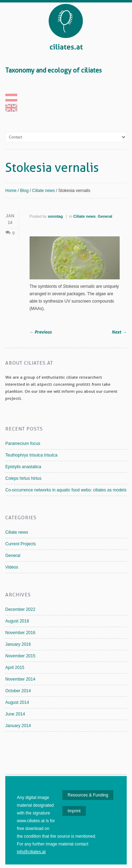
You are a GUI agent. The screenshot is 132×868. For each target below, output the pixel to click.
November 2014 (20, 679)
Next (119, 332)
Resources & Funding (88, 795)
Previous (41, 332)
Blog (24, 191)
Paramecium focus (23, 444)
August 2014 (17, 702)
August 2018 (17, 621)
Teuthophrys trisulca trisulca (31, 455)
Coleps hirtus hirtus (23, 478)
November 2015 (20, 656)
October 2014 (18, 691)
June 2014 (15, 714)
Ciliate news (43, 191)
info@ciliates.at (31, 852)
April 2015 (15, 668)
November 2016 (20, 633)
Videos (12, 567)
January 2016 (18, 644)
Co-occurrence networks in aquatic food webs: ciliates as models (66, 490)
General (105, 216)
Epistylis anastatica (23, 467)
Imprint (74, 811)
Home (11, 191)
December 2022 (20, 609)
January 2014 (18, 726)
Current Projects (21, 544)
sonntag (55, 216)
